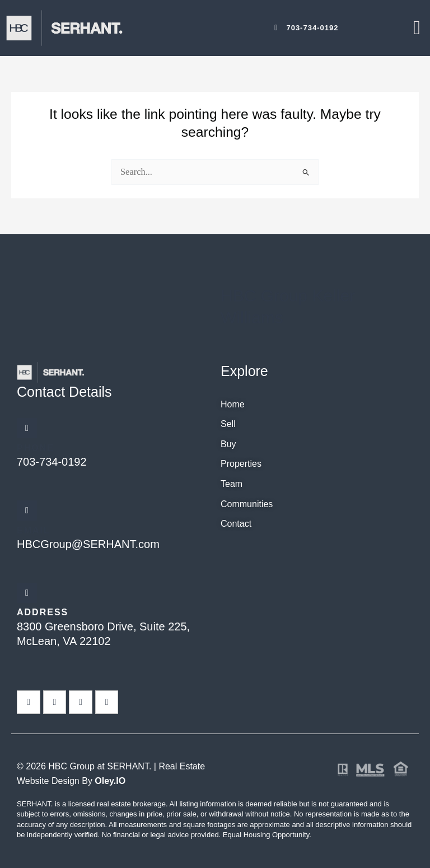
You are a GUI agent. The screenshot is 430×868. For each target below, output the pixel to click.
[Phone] (27, 428)
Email (34, 530)
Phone (36, 448)
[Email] (27, 510)
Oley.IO (110, 781)
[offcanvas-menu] (417, 28)
